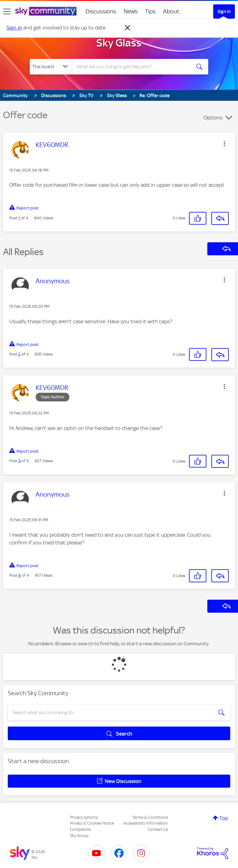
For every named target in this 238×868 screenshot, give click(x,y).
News (131, 11)
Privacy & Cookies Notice (92, 823)
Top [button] (224, 818)
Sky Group (79, 836)
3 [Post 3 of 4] (19, 461)
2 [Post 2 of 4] (19, 354)
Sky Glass (119, 43)
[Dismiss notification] (128, 28)
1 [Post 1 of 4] (19, 218)
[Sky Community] (46, 11)
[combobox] (133, 67)
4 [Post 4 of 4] (20, 575)
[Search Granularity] (51, 67)
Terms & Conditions (150, 817)
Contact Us (158, 829)
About (171, 11)
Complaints (80, 829)
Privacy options (84, 817)
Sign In (224, 11)
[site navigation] (7, 11)
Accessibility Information (146, 823)
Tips (150, 11)
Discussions (101, 11)
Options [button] (213, 118)
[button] (224, 144)
